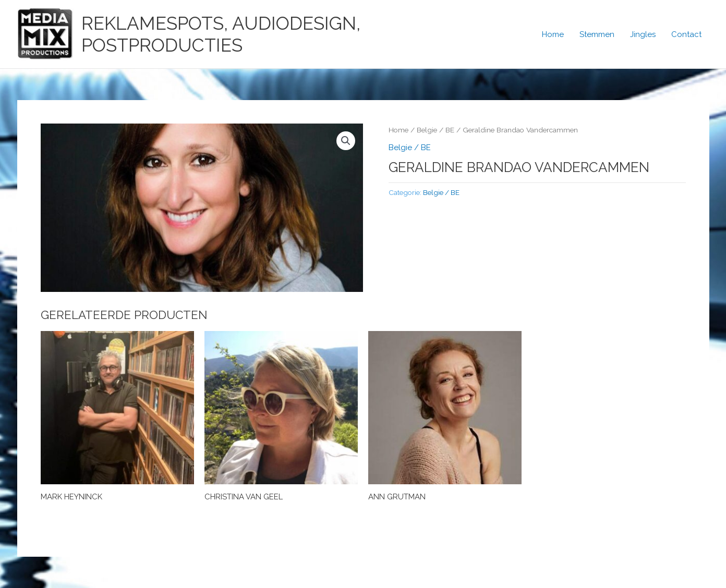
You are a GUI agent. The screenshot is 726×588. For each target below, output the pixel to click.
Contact (686, 34)
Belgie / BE (435, 130)
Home (553, 34)
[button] (346, 141)
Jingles (643, 34)
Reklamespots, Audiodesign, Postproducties (221, 34)
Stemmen (597, 34)
